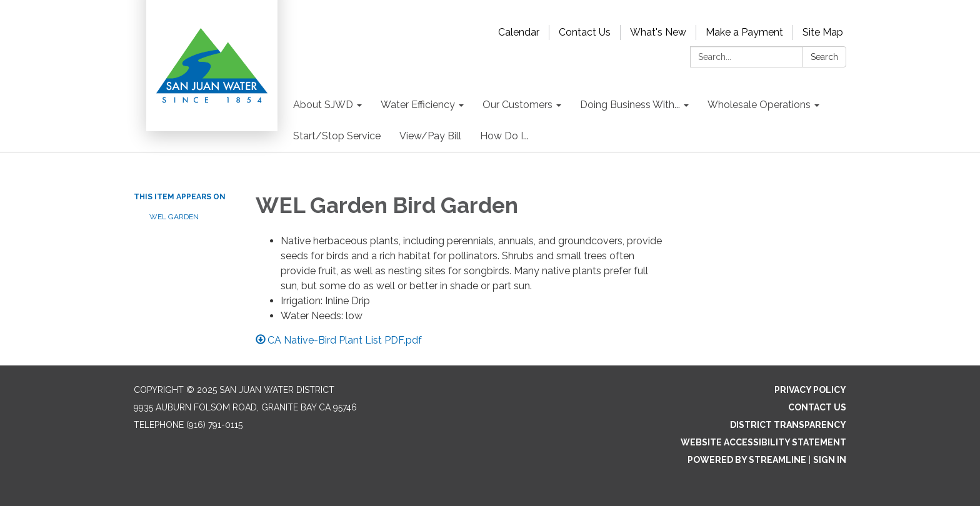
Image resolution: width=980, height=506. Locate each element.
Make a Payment (744, 32)
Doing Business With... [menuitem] (630, 105)
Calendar (519, 32)
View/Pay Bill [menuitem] (430, 136)
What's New (658, 32)
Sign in (830, 460)
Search (824, 57)
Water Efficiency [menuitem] (418, 105)
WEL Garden (174, 217)
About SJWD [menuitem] (323, 105)
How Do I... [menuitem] (504, 136)
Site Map (823, 32)
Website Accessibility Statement (763, 442)
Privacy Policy (810, 390)
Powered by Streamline (747, 460)
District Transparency (788, 425)
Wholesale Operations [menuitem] (759, 105)
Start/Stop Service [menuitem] (337, 136)
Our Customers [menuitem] (517, 105)
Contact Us (585, 32)
